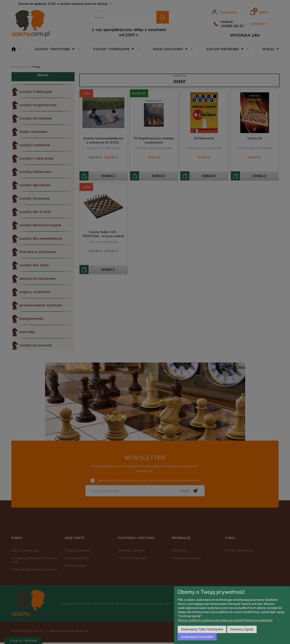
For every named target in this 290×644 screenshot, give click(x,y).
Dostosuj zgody (242, 629)
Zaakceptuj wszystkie (197, 637)
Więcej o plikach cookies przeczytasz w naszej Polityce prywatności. (225, 620)
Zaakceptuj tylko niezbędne (202, 629)
